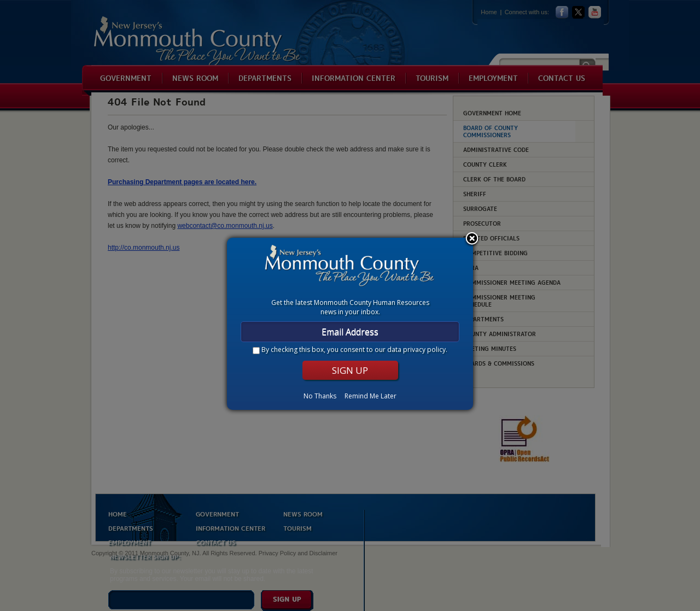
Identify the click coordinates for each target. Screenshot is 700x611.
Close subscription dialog (472, 239)
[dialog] (350, 324)
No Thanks (320, 396)
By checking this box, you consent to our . (354, 349)
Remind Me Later (371, 396)
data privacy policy (416, 349)
